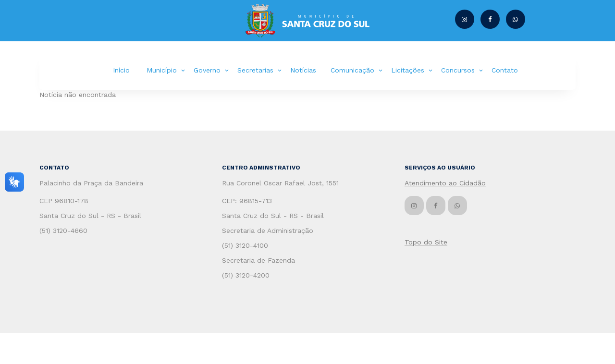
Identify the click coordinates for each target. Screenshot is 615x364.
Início (121, 70)
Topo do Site (426, 242)
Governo (207, 70)
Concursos (458, 70)
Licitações (408, 70)
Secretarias (255, 70)
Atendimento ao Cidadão (445, 183)
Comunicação (352, 70)
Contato (505, 70)
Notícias (303, 70)
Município (162, 70)
